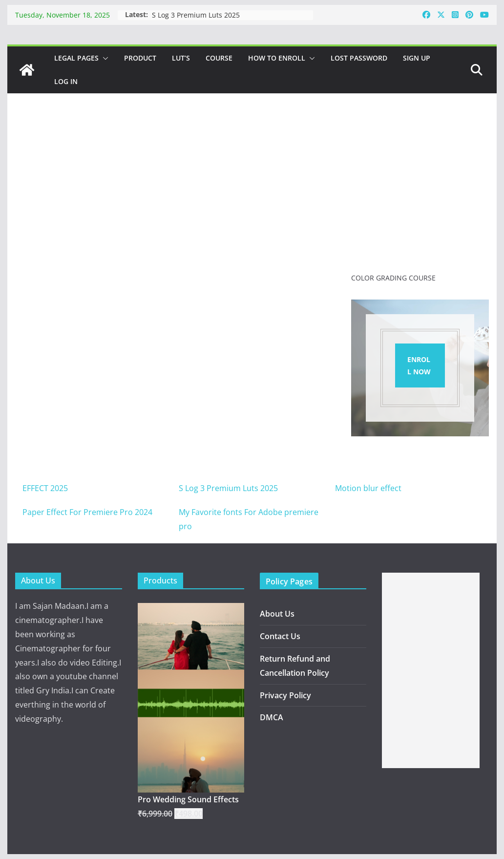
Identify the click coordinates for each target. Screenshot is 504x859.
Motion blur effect (368, 488)
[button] (104, 58)
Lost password (359, 58)
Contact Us (280, 636)
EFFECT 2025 (45, 488)
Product (140, 58)
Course (219, 58)
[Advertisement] (431, 670)
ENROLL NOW (419, 365)
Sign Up (417, 58)
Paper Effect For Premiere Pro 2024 (87, 512)
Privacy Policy (285, 695)
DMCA (272, 717)
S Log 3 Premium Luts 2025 (196, 15)
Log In (66, 81)
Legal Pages (76, 58)
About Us (277, 614)
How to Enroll (277, 58)
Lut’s (181, 58)
